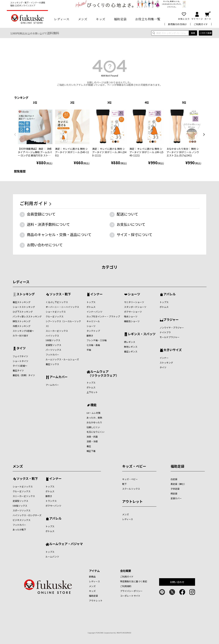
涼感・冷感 (92, 441)
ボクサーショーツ (133, 312)
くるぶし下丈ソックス (57, 302)
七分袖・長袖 (93, 345)
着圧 (89, 446)
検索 (193, 33)
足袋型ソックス (53, 345)
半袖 (89, 350)
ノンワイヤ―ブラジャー (172, 328)
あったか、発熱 (94, 418)
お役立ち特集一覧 (148, 19)
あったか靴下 (19, 530)
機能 (93, 405)
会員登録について (41, 214)
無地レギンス (131, 347)
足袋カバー (176, 498)
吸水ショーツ (131, 316)
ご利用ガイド (201, 24)
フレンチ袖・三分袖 (97, 340)
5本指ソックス (53, 340)
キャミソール (93, 321)
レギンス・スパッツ (142, 334)
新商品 (92, 577)
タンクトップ (93, 331)
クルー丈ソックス (55, 316)
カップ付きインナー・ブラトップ (103, 316)
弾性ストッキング (22, 321)
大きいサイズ (173, 350)
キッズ (101, 19)
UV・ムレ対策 (94, 413)
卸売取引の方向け (178, 24)
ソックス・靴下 (60, 294)
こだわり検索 (205, 33)
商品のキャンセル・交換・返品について (59, 234)
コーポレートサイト (130, 596)
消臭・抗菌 (92, 437)
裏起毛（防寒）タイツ (24, 375)
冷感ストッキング (22, 326)
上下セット (92, 392)
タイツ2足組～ (20, 366)
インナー (96, 294)
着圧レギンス (131, 351)
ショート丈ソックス (56, 312)
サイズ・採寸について (134, 234)
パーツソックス (53, 350)
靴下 (124, 484)
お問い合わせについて (45, 245)
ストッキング (26, 294)
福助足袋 (120, 19)
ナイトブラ (165, 332)
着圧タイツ (18, 370)
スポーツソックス (22, 510)
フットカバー (52, 355)
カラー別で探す (20, 336)
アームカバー (59, 377)
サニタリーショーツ (134, 302)
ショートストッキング (24, 307)
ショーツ (91, 326)
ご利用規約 (126, 586)
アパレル (170, 294)
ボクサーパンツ (53, 506)
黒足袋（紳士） (178, 484)
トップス (91, 302)
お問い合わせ (177, 582)
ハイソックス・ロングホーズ (27, 515)
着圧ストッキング (22, 302)
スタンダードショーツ (135, 307)
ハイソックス (52, 336)
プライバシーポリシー (131, 591)
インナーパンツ (94, 312)
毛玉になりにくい (95, 432)
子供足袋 (175, 489)
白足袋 (174, 479)
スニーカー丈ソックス (57, 331)
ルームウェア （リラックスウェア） (103, 373)
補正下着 (91, 451)
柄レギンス (130, 342)
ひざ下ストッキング (23, 312)
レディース (62, 19)
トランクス (51, 501)
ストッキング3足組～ (23, 331)
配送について (127, 214)
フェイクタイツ (20, 356)
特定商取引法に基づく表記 (134, 581)
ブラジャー (171, 320)
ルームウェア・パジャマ (66, 544)
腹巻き (90, 336)
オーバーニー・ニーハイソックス (62, 307)
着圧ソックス (52, 364)
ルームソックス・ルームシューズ (62, 359)
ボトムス (91, 307)
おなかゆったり (94, 422)
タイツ (21, 348)
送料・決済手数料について (48, 224)
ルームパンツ (52, 557)
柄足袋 (174, 494)
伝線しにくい (93, 427)
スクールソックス (131, 489)
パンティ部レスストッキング (27, 316)
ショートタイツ (20, 361)
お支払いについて (131, 224)
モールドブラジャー (170, 337)
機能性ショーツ (132, 321)
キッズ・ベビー (134, 466)
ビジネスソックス (22, 520)
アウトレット (132, 501)
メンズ (83, 19)
